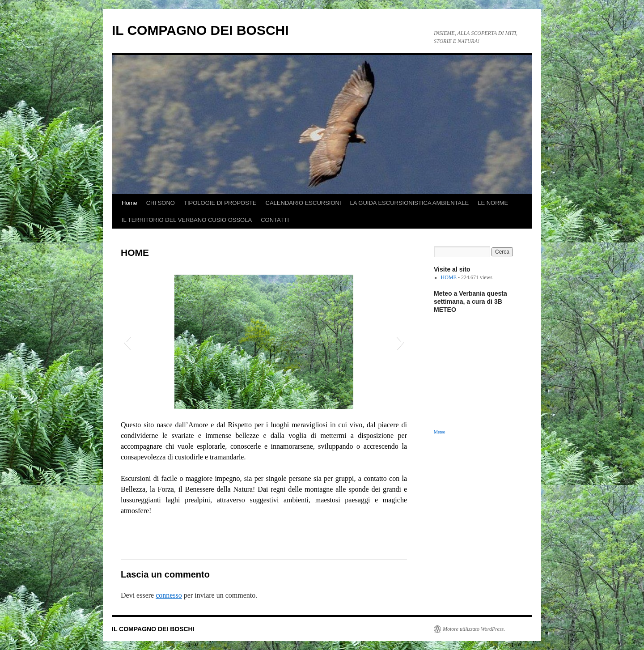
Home (129, 203)
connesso (169, 595)
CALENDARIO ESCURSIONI (303, 203)
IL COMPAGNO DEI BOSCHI (200, 30)
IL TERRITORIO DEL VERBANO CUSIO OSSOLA (187, 220)
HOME (449, 277)
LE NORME (493, 203)
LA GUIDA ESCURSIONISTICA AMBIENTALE (410, 203)
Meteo (440, 432)
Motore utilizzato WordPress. (474, 629)
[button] (127, 342)
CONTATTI (275, 220)
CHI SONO (161, 203)
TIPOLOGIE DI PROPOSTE (220, 203)
